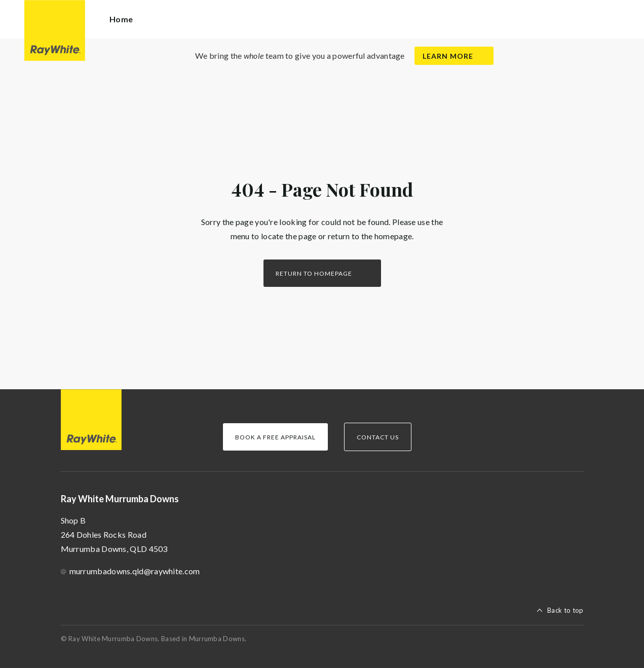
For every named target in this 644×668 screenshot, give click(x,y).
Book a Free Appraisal (275, 437)
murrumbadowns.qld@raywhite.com (135, 571)
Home (121, 19)
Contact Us (378, 437)
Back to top (565, 610)
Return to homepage (314, 273)
